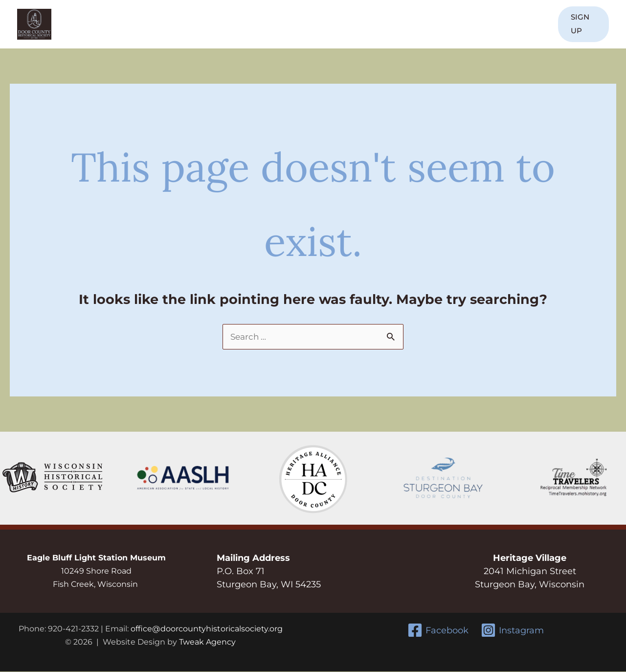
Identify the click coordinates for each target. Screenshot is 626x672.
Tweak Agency (207, 642)
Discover (255, 24)
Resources (414, 24)
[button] (580, 24)
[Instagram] (513, 631)
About (149, 24)
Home (111, 24)
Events (356, 24)
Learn (307, 24)
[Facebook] (437, 631)
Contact (519, 24)
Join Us (199, 24)
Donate (474, 24)
